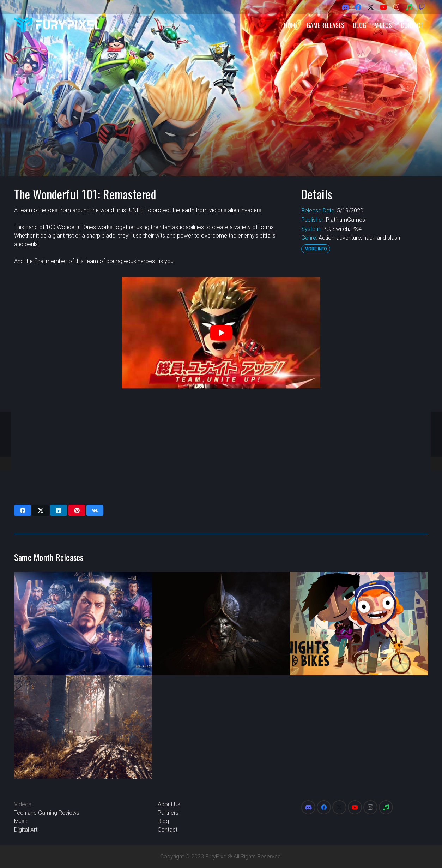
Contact (168, 830)
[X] (371, 7)
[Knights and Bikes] (359, 624)
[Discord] (345, 7)
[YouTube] (383, 7)
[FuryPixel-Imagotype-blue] (57, 25)
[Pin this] (77, 510)
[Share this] (23, 510)
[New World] (221, 624)
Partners (168, 813)
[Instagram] (396, 7)
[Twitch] (422, 7)
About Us (169, 804)
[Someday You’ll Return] (83, 727)
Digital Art (26, 830)
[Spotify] (409, 7)
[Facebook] (358, 7)
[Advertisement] (219, 447)
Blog (163, 821)
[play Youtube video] (221, 333)
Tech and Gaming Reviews (47, 813)
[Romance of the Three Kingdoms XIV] (83, 624)
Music (21, 821)
